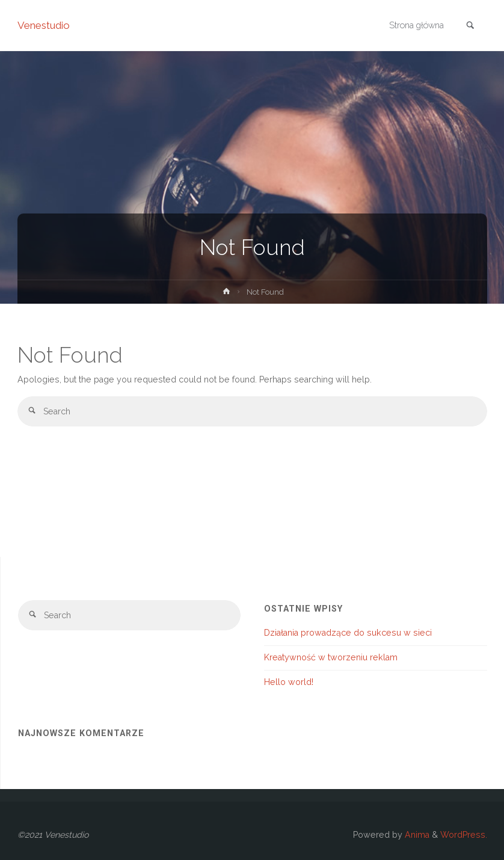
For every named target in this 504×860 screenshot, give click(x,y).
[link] (470, 26)
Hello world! (289, 682)
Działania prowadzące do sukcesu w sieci (348, 633)
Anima (416, 835)
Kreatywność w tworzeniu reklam (331, 657)
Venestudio (44, 25)
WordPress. (464, 835)
